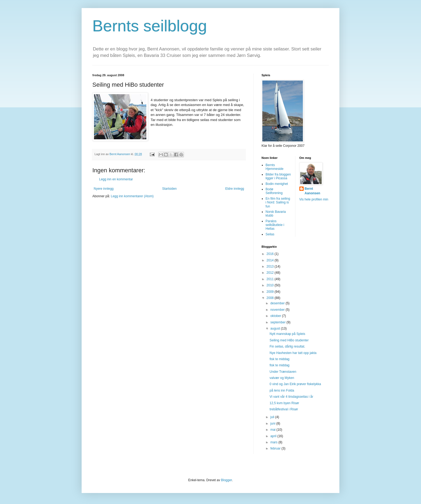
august (276, 328)
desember (278, 303)
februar (276, 448)
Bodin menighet (277, 184)
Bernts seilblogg (150, 26)
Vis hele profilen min (314, 199)
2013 (271, 266)
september (278, 322)
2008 (271, 298)
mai (273, 430)
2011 (271, 279)
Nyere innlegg (104, 189)
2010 (271, 285)
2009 (271, 292)
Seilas (270, 234)
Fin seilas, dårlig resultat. (287, 346)
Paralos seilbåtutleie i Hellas (275, 225)
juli (273, 417)
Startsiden (169, 189)
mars (274, 442)
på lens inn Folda (282, 390)
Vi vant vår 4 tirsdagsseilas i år (291, 397)
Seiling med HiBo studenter (289, 340)
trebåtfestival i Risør (284, 409)
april (274, 436)
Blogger (226, 480)
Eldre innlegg (235, 189)
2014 (271, 260)
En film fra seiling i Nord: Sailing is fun (278, 202)
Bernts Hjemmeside (275, 167)
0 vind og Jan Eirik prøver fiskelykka (295, 384)
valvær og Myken (282, 378)
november (278, 310)
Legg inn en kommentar (116, 179)
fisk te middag (280, 359)
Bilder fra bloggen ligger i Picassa (278, 176)
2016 (271, 254)
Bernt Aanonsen (313, 191)
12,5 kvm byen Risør (284, 403)
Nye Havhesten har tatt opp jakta (293, 353)
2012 (271, 273)
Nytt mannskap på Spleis (287, 334)
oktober (276, 316)
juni (273, 423)
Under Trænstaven (283, 372)
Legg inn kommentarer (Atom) (132, 196)
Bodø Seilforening (274, 191)
